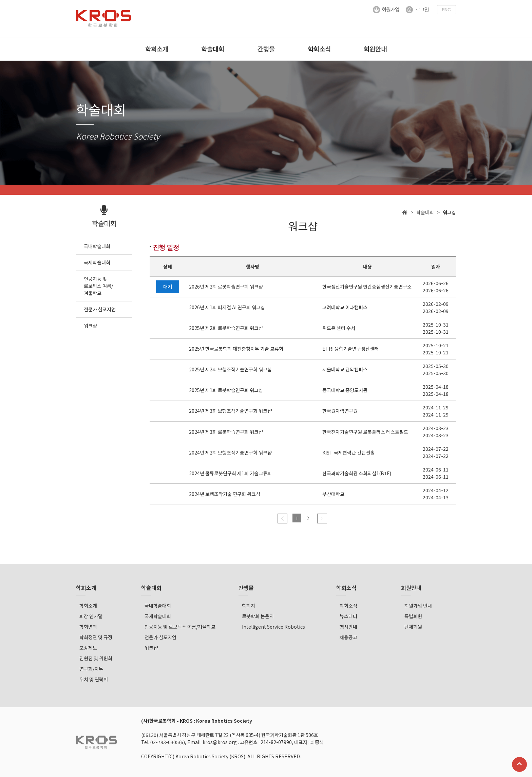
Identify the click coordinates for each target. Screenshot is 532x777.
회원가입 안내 (418, 606)
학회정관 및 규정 (96, 637)
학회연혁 (88, 627)
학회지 (249, 606)
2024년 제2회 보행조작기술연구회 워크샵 (230, 452)
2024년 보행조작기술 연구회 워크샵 (225, 494)
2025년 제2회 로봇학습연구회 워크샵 (226, 328)
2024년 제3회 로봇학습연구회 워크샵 (226, 432)
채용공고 (348, 637)
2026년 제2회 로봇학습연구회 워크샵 (226, 287)
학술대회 (213, 49)
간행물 (266, 49)
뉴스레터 (348, 616)
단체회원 (413, 627)
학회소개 (157, 49)
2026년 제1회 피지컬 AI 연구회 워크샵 (227, 308)
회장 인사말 (91, 616)
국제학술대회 (158, 616)
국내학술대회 (158, 606)
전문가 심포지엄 (160, 637)
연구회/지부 (91, 669)
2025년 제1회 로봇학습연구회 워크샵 (226, 390)
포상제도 (88, 648)
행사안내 (348, 627)
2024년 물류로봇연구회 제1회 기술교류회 (230, 473)
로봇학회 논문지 (258, 616)
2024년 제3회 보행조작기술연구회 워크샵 (230, 411)
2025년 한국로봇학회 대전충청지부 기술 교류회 (236, 349)
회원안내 (375, 49)
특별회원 (413, 616)
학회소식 (319, 49)
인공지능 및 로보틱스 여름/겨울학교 (180, 627)
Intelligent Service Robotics (273, 627)
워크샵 (151, 648)
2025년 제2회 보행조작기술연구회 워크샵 (230, 370)
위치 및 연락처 (94, 679)
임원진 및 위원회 (96, 658)
